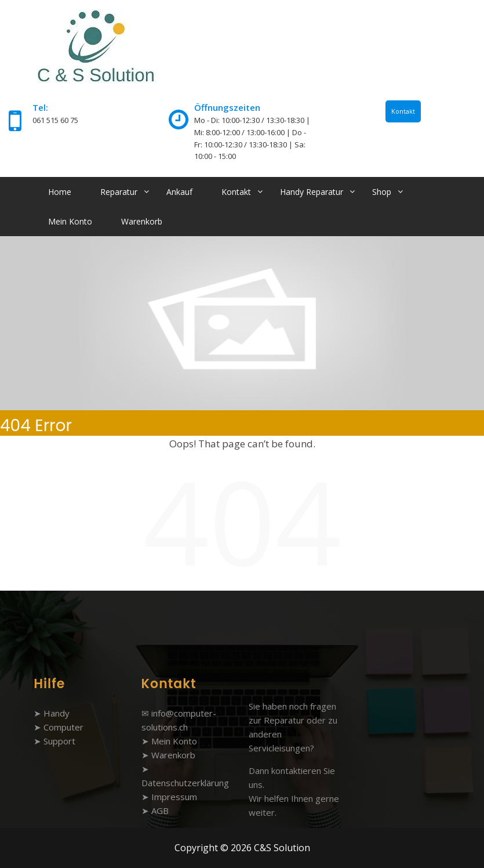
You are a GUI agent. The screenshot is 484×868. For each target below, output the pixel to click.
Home (60, 192)
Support (59, 741)
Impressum (174, 797)
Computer (63, 727)
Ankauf (179, 192)
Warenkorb (142, 221)
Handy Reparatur (312, 192)
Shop (382, 192)
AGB (160, 811)
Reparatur (119, 192)
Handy (57, 713)
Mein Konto (70, 221)
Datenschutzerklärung (185, 783)
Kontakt (403, 111)
